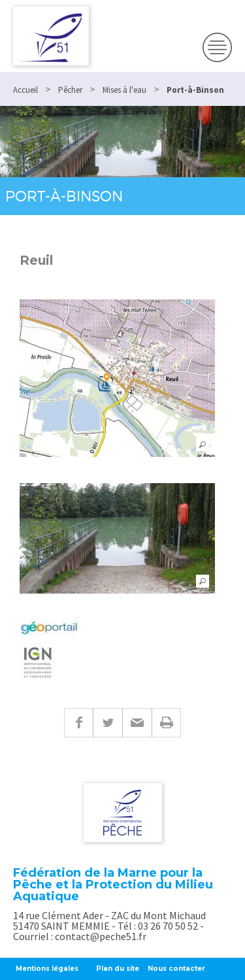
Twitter (107, 723)
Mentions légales (47, 969)
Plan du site (118, 969)
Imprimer (166, 723)
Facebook (78, 723)
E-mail (137, 723)
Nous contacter (176, 969)
